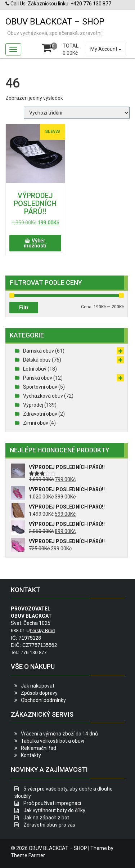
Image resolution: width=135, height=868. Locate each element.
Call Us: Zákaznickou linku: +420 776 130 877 (58, 4)
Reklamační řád (39, 748)
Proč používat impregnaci (52, 803)
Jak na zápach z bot (46, 818)
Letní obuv (35, 369)
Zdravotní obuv (40, 414)
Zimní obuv (36, 423)
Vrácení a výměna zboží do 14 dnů (59, 734)
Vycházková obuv (43, 396)
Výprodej (33, 405)
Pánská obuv (38, 378)
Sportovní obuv (40, 387)
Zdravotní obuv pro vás (49, 825)
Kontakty (31, 755)
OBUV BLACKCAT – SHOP (55, 22)
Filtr (24, 308)
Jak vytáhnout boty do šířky (54, 810)
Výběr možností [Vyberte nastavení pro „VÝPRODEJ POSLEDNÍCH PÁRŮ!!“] (35, 243)
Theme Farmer (28, 855)
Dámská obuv (39, 351)
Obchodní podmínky (43, 700)
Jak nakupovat (38, 686)
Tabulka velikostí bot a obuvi (53, 741)
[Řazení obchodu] (77, 113)
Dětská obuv (37, 360)
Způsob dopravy (39, 693)
